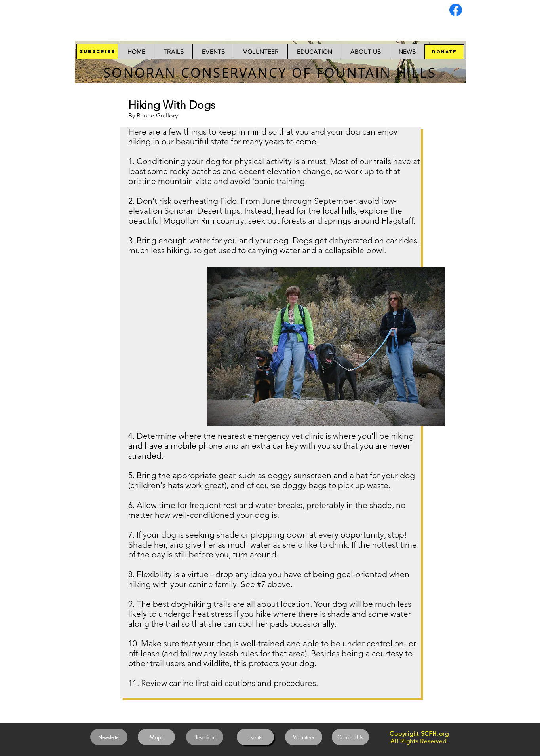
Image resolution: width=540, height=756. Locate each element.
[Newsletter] (109, 737)
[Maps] (156, 737)
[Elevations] (205, 737)
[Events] (255, 737)
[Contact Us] (350, 737)
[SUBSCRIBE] (97, 51)
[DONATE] (444, 52)
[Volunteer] (304, 737)
